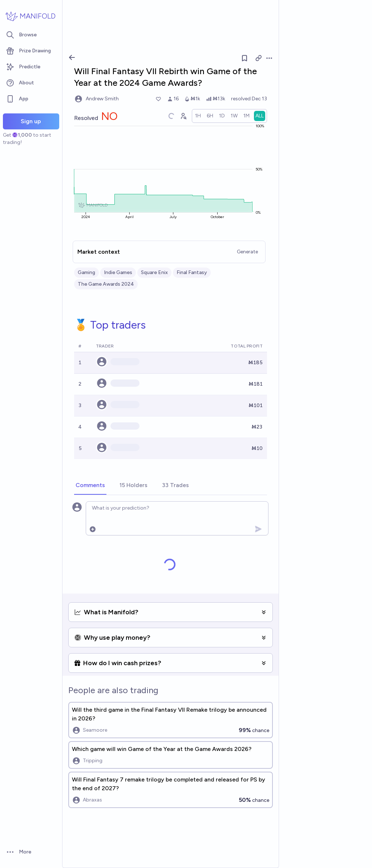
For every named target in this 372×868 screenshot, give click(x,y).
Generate (247, 252)
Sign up (31, 121)
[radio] (198, 116)
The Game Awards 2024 (106, 284)
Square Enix (154, 272)
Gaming (86, 272)
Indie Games (118, 272)
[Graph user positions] (183, 116)
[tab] (90, 486)
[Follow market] (244, 58)
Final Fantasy (192, 272)
